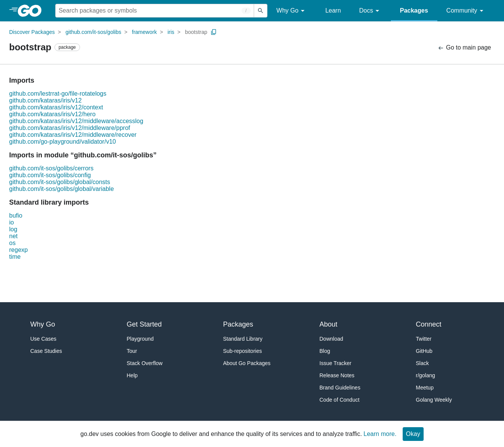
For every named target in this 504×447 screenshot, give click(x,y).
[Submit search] (261, 11)
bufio (16, 215)
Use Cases (43, 339)
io (11, 222)
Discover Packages (32, 32)
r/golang (426, 375)
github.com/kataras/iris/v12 (45, 100)
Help (132, 375)
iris (171, 32)
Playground (140, 339)
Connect (429, 324)
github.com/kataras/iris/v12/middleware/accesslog (76, 121)
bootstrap (196, 32)
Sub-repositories (243, 351)
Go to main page (464, 48)
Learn (333, 10)
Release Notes (337, 375)
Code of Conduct (340, 400)
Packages (414, 10)
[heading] (32, 11)
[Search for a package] (155, 11)
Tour (132, 351)
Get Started (144, 324)
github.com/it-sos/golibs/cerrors (51, 168)
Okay (413, 434)
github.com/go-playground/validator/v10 (62, 142)
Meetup (425, 388)
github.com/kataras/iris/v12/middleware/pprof (70, 128)
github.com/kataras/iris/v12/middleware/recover (73, 135)
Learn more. (380, 434)
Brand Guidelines (340, 388)
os (12, 243)
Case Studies (46, 351)
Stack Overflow (145, 363)
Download (331, 339)
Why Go (292, 11)
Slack (422, 363)
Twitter (424, 339)
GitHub (424, 351)
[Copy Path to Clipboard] (214, 32)
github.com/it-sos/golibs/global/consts (60, 182)
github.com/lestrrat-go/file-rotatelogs (58, 94)
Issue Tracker (336, 363)
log (13, 229)
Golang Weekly (434, 400)
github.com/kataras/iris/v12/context (56, 107)
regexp (18, 250)
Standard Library (243, 339)
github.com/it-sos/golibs (93, 32)
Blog (325, 351)
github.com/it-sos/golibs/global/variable (62, 189)
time (15, 257)
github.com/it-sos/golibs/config (50, 175)
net (13, 236)
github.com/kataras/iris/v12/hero (52, 114)
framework (144, 32)
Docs (370, 11)
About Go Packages (247, 363)
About (329, 324)
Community (466, 11)
